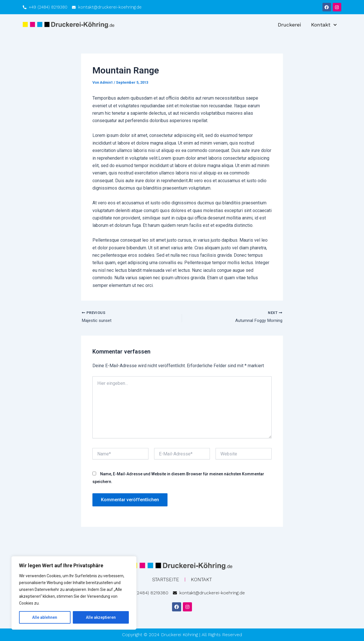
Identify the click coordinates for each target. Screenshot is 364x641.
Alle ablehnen (45, 617)
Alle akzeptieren (101, 617)
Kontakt (324, 25)
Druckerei (289, 25)
